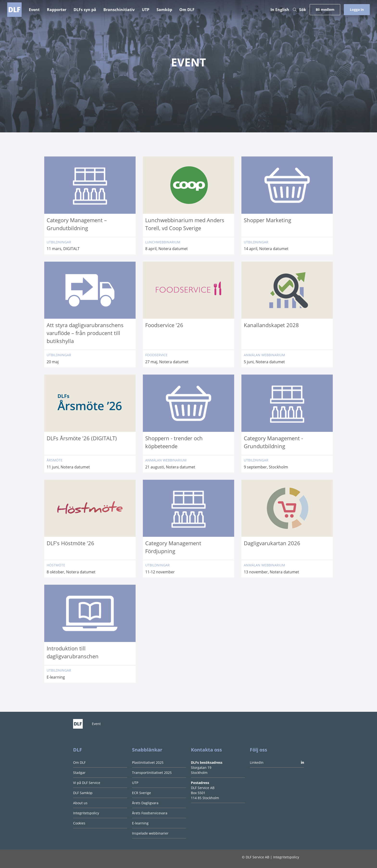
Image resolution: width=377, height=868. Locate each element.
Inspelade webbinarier (150, 833)
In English (280, 10)
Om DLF (187, 10)
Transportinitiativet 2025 (152, 773)
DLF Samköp (83, 793)
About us (80, 803)
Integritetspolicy (86, 813)
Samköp (164, 10)
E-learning (140, 823)
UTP (146, 10)
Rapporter (57, 10)
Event (34, 10)
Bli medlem (325, 10)
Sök (299, 10)
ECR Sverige (141, 793)
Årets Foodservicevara (150, 813)
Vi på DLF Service (87, 783)
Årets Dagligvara (145, 803)
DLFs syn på (85, 10)
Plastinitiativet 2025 (148, 762)
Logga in (357, 10)
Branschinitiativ (119, 10)
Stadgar (79, 773)
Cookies (79, 823)
